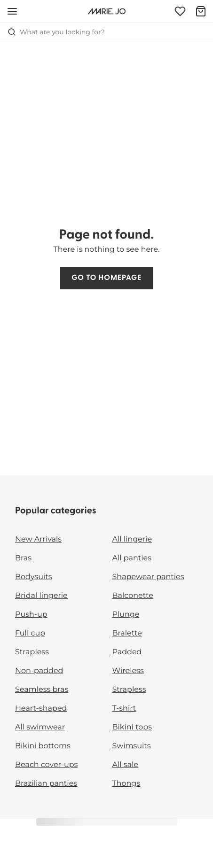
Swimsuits (132, 746)
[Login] (180, 11)
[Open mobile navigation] (12, 11)
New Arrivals (38, 539)
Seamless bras (42, 690)
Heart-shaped (41, 709)
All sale (126, 765)
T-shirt (124, 709)
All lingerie (132, 539)
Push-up (31, 615)
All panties (132, 558)
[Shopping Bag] (201, 11)
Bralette (127, 633)
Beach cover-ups (46, 765)
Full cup (30, 633)
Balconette (133, 596)
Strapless (32, 652)
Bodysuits (33, 577)
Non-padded (39, 671)
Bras (23, 558)
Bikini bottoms (43, 746)
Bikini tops (132, 727)
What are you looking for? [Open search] (56, 32)
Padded (127, 652)
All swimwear (40, 727)
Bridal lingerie (41, 596)
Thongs (126, 784)
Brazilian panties (46, 784)
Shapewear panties (148, 577)
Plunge (126, 615)
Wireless (128, 671)
